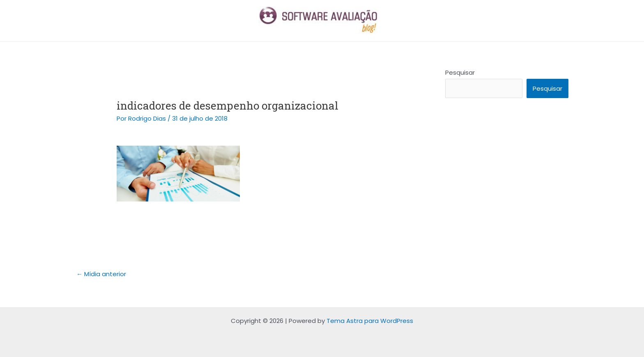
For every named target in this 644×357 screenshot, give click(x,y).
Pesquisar (460, 72)
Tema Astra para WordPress (370, 321)
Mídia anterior (101, 274)
